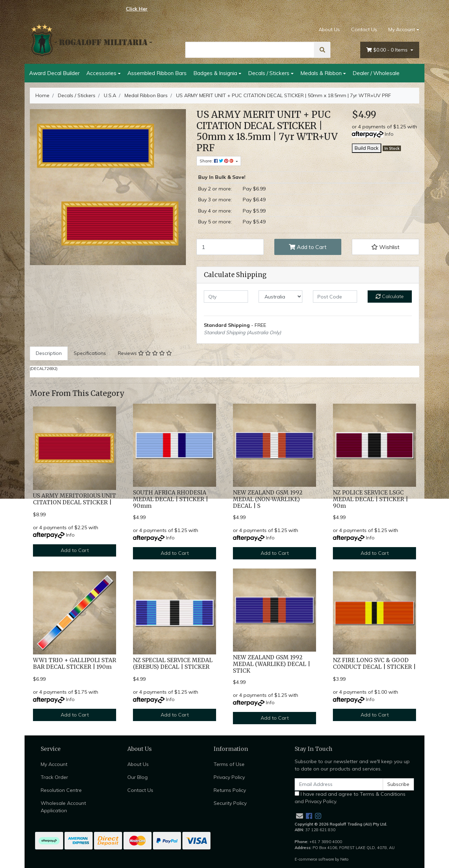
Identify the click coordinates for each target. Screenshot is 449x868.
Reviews (145, 353)
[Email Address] (339, 784)
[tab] (49, 353)
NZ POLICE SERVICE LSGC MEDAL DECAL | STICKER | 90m (370, 499)
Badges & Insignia (215, 73)
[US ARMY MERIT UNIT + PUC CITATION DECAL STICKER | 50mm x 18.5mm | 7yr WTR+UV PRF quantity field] (230, 247)
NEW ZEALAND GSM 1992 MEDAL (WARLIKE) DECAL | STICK (272, 664)
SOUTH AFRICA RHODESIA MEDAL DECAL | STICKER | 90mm (170, 499)
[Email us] (300, 816)
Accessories (101, 73)
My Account (54, 764)
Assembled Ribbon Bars (157, 73)
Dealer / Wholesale (376, 73)
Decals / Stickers (269, 73)
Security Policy (230, 803)
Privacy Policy (229, 777)
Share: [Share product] (217, 161)
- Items (388, 50)
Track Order (54, 777)
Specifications (90, 353)
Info (389, 134)
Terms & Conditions (383, 794)
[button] (386, 247)
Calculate (390, 296)
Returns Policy (230, 790)
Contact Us (364, 29)
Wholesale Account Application (63, 807)
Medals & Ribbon (321, 73)
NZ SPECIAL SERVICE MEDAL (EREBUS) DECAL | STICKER (173, 664)
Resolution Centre (61, 790)
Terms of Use (229, 764)
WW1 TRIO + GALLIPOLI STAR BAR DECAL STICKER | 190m (75, 664)
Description (49, 353)
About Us (329, 29)
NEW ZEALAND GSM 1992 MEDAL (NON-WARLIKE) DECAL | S (268, 499)
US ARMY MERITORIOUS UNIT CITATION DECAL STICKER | (75, 499)
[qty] (226, 297)
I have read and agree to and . (350, 798)
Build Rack (367, 148)
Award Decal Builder (54, 73)
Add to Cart (308, 247)
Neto (344, 859)
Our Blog (138, 777)
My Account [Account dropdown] (402, 29)
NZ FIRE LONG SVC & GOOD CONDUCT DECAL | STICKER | (374, 664)
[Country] (281, 297)
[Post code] (335, 297)
